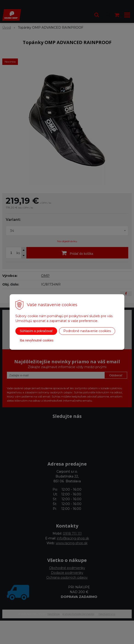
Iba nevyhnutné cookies (37, 340)
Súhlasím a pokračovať (36, 331)
